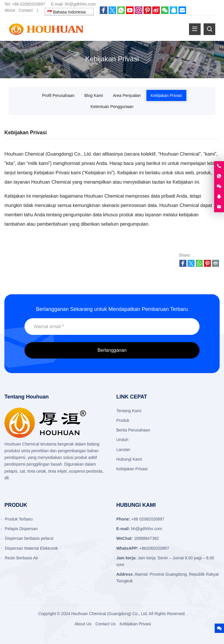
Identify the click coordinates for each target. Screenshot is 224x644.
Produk (123, 420)
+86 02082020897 (148, 519)
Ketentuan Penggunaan (112, 107)
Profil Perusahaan (58, 95)
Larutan (123, 450)
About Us (83, 624)
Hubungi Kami (129, 459)
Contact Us (105, 624)
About (10, 10)
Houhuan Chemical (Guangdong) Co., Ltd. (109, 614)
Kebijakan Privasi (166, 95)
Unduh (122, 440)
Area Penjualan (127, 95)
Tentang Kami (129, 411)
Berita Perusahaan (133, 430)
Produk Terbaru (19, 519)
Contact (26, 10)
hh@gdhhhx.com (80, 4)
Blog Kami (94, 95)
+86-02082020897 (29, 4)
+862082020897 (154, 548)
